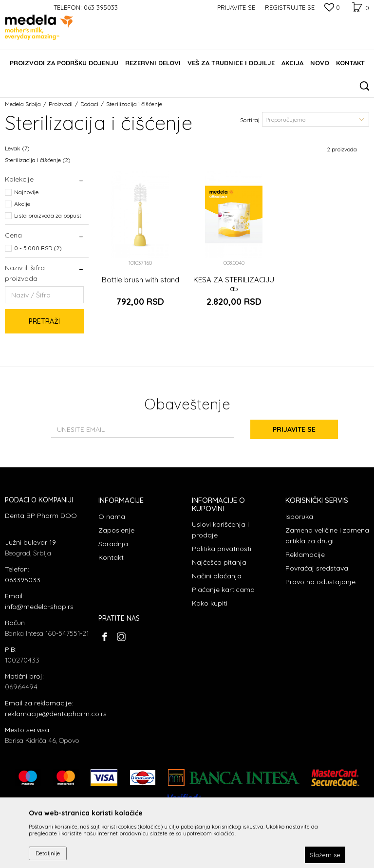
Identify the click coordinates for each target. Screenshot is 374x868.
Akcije (22, 204)
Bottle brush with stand (140, 280)
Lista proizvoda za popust (48, 215)
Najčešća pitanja (219, 562)
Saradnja (113, 544)
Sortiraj (250, 120)
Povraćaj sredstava (317, 568)
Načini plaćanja (217, 576)
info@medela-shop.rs (39, 607)
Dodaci (89, 104)
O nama (112, 517)
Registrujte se (290, 7)
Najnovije (26, 192)
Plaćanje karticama (223, 590)
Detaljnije (48, 853)
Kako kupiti (210, 603)
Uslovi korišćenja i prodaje (220, 530)
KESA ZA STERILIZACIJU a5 (234, 284)
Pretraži (44, 321)
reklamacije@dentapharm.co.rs (56, 714)
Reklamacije (305, 554)
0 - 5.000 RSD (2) (38, 248)
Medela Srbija (23, 104)
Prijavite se (294, 429)
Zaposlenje (116, 530)
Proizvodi (61, 104)
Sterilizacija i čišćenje (38, 160)
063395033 (23, 580)
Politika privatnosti (222, 549)
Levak (17, 148)
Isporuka (299, 517)
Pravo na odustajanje (320, 582)
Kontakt (111, 557)
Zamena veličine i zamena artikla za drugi (327, 536)
